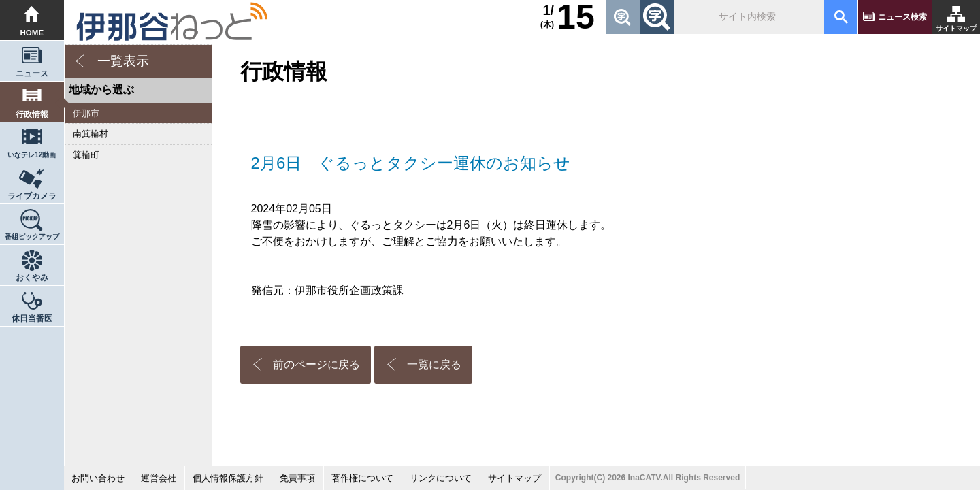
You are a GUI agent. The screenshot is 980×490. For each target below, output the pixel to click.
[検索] (748, 17)
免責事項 (297, 478)
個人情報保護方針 (228, 478)
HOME (32, 33)
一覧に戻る (434, 364)
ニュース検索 (902, 17)
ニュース (32, 73)
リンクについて (441, 478)
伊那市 (86, 113)
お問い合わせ (98, 478)
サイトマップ (956, 28)
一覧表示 (123, 61)
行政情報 (32, 114)
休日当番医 (32, 318)
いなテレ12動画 (32, 155)
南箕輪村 (91, 134)
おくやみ (32, 278)
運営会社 (159, 478)
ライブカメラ (32, 196)
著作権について (362, 478)
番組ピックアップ (32, 236)
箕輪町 (86, 155)
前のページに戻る (316, 364)
